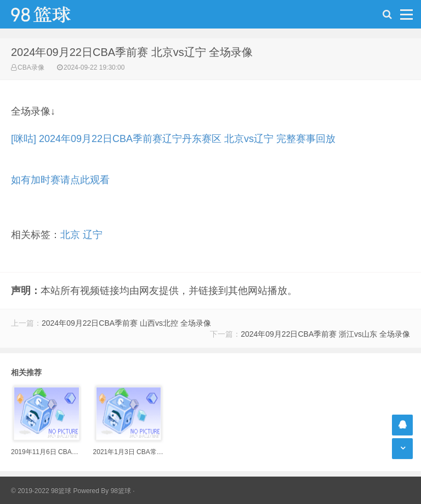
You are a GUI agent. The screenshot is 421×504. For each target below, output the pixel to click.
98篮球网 (55, 14)
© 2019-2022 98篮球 (41, 491)
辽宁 (93, 235)
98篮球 (121, 491)
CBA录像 (31, 67)
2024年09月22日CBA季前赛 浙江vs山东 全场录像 (325, 334)
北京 (70, 235)
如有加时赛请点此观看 (60, 180)
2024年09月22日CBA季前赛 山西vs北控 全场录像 (126, 323)
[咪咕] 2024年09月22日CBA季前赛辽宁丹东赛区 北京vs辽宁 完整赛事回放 (173, 139)
